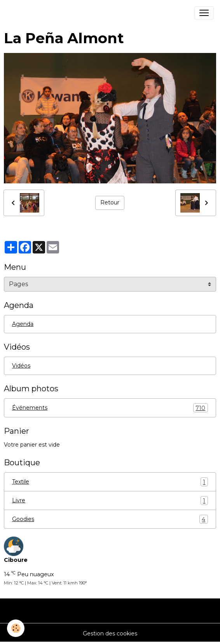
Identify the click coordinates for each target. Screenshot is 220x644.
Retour (110, 202)
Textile (110, 482)
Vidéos (21, 366)
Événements (110, 408)
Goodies (110, 519)
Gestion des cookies (110, 633)
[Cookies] (16, 628)
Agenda (23, 324)
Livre (110, 501)
